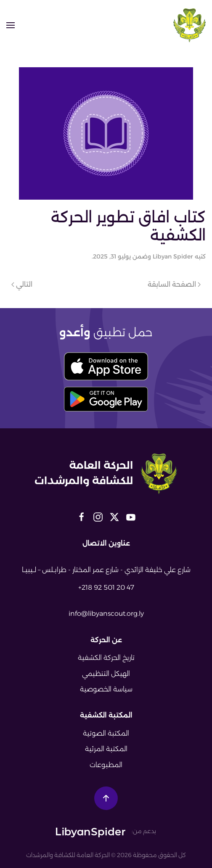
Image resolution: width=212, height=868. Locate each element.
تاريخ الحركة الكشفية (106, 658)
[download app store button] (106, 366)
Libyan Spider (173, 256)
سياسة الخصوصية (106, 689)
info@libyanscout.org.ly (106, 613)
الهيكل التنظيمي (106, 674)
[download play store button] (106, 399)
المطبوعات (106, 765)
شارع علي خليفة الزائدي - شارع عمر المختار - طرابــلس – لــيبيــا (106, 570)
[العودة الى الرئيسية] (189, 25)
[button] (11, 25)
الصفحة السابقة (174, 284)
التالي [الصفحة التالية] (22, 284)
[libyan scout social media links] (131, 516)
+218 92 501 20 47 (106, 587)
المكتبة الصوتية (106, 733)
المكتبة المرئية (106, 749)
